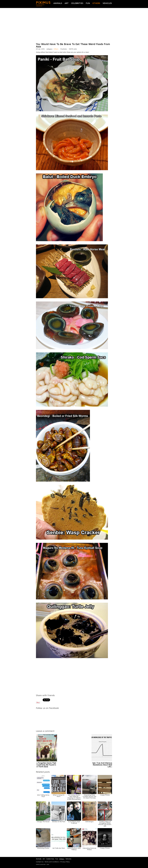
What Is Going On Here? (59, 796)
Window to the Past (59, 822)
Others (96, 3)
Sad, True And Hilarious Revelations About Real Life (102, 765)
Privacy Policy (65, 862)
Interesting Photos (43, 848)
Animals (58, 3)
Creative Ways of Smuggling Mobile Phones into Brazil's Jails (105, 824)
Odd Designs (89, 822)
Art (67, 3)
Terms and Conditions (52, 862)
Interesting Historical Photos (89, 849)
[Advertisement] (74, 25)
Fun (88, 3)
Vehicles (107, 3)
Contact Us (40, 862)
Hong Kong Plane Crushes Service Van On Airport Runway (89, 796)
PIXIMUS (43, 2)
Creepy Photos (105, 795)
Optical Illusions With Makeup (74, 849)
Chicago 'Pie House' (43, 822)
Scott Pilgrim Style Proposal (74, 822)
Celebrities (77, 3)
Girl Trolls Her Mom (59, 848)
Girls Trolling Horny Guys (43, 796)
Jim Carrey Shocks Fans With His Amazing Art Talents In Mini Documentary (74, 797)
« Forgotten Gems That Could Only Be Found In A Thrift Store (46, 765)
